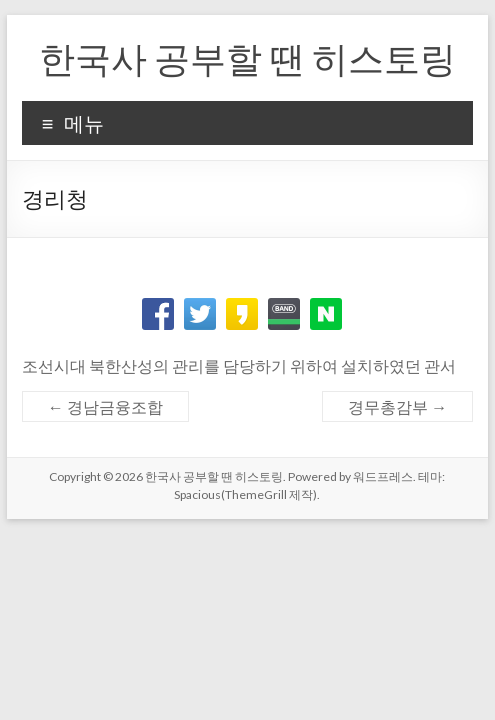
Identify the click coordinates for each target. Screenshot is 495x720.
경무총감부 (397, 406)
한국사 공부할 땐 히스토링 (247, 58)
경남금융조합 (105, 406)
